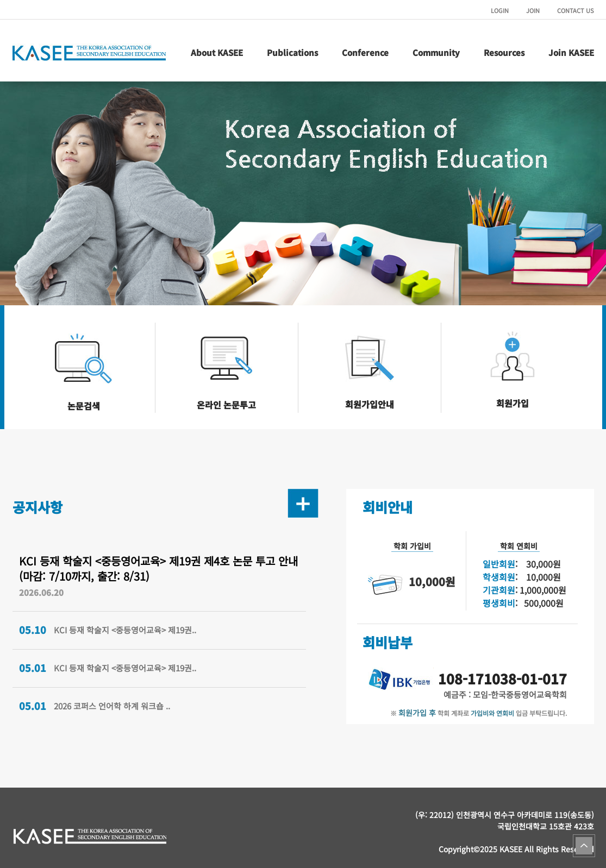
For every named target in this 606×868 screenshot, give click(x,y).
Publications (292, 52)
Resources (504, 52)
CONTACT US (576, 10)
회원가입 (513, 403)
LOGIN (500, 10)
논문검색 (84, 406)
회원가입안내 (370, 404)
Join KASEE (571, 52)
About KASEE (217, 52)
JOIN (533, 10)
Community (436, 52)
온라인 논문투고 (226, 405)
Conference (365, 52)
